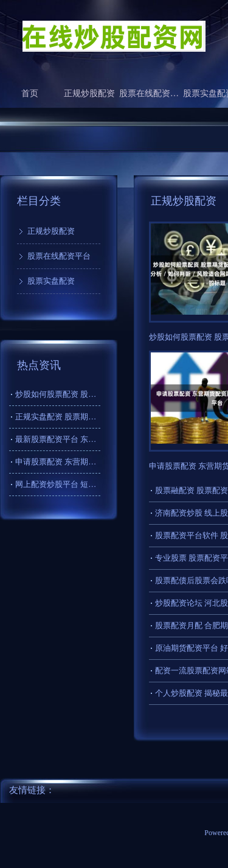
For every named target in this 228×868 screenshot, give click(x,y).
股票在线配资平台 (149, 93)
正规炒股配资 (89, 93)
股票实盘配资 (51, 281)
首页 (30, 93)
